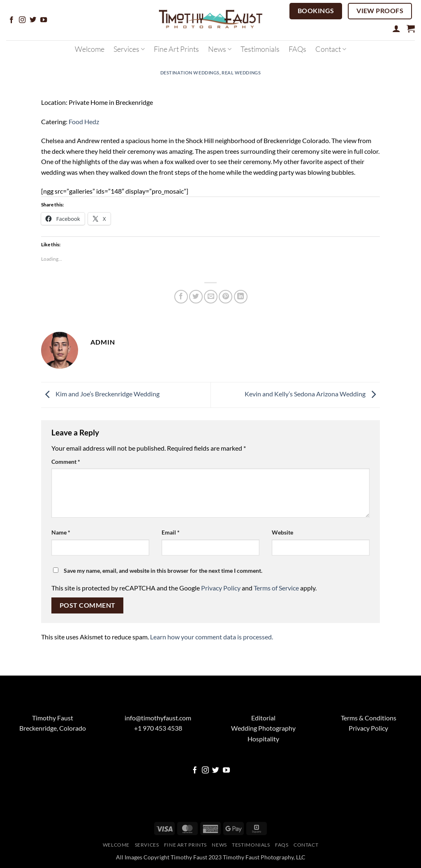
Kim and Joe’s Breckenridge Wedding (100, 394)
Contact (331, 49)
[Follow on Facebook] (12, 20)
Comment (66, 462)
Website (282, 532)
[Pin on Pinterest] (226, 297)
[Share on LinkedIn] (241, 297)
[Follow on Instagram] (22, 20)
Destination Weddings (190, 73)
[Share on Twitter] (196, 297)
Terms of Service (276, 588)
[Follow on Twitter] (33, 20)
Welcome (90, 49)
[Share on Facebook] (181, 297)
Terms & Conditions (369, 718)
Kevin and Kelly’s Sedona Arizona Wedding (312, 394)
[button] (396, 28)
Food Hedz (84, 122)
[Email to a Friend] (211, 297)
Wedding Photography (263, 728)
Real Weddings (241, 73)
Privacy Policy (221, 588)
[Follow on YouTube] (44, 20)
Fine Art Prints (176, 49)
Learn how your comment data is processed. (212, 637)
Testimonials (260, 49)
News (220, 49)
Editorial (263, 718)
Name (61, 532)
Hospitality (263, 739)
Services (129, 49)
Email (171, 532)
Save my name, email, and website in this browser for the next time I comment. (163, 571)
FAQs (297, 49)
